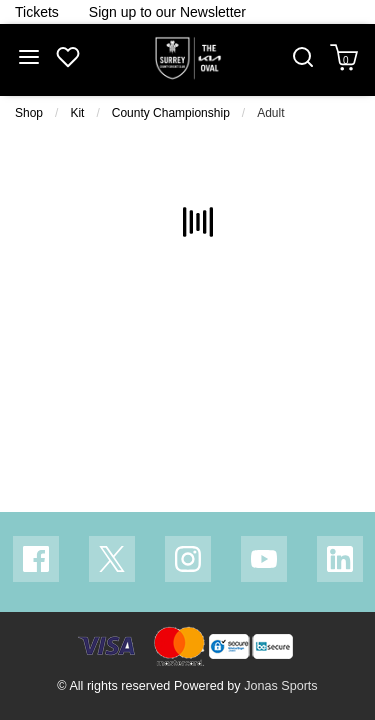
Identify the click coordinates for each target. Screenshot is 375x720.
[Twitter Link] (112, 559)
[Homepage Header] (37, 12)
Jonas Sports (281, 686)
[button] (303, 59)
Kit (77, 113)
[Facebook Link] (36, 559)
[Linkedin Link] (340, 559)
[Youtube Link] (264, 559)
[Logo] (188, 59)
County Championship (171, 113)
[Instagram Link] (188, 559)
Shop (29, 113)
